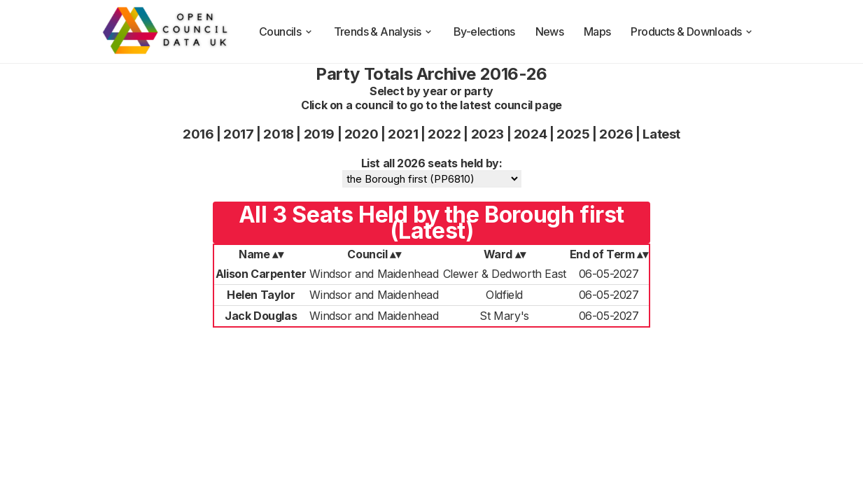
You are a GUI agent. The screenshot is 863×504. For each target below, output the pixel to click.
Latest (661, 134)
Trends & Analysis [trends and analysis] (384, 31)
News (550, 31)
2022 (444, 134)
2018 (278, 134)
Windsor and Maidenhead (374, 274)
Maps (597, 31)
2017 (238, 134)
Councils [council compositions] (286, 31)
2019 (319, 134)
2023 (487, 134)
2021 (403, 134)
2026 (616, 134)
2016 (198, 134)
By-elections (484, 31)
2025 (573, 134)
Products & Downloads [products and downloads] (692, 31)
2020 (361, 134)
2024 (530, 134)
